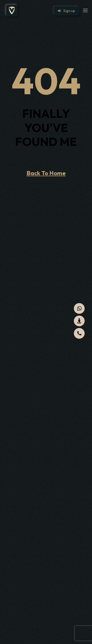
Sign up (66, 11)
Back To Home (46, 173)
